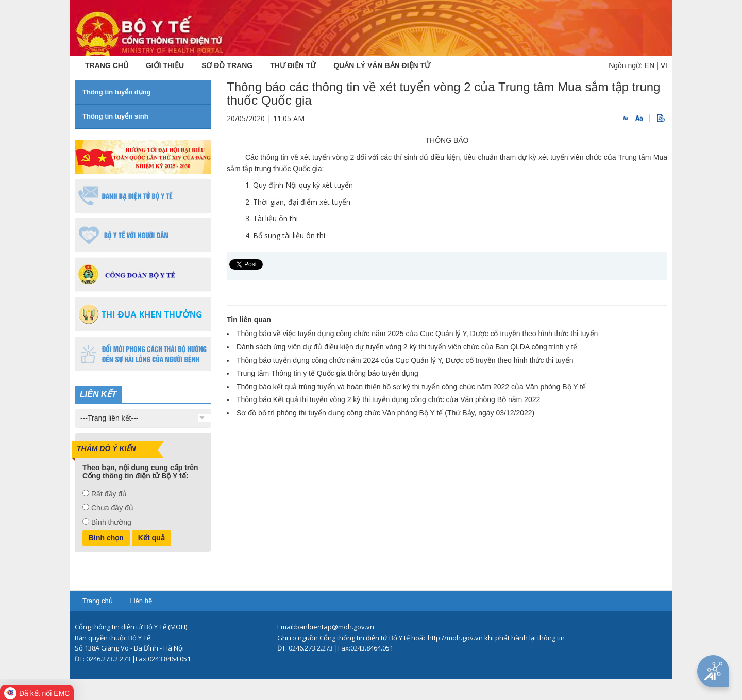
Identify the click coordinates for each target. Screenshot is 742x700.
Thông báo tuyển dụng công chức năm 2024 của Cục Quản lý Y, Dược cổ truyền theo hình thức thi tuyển (405, 360)
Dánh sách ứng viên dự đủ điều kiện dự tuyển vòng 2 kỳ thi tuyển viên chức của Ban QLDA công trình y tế (407, 347)
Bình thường (111, 522)
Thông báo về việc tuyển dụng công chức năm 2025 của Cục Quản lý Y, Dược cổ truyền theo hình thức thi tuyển (417, 334)
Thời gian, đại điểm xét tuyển (302, 202)
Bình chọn (106, 538)
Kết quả (151, 538)
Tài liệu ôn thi (275, 218)
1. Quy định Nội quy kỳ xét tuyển (299, 185)
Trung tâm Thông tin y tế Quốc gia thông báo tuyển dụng (327, 373)
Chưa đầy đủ (112, 508)
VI (664, 65)
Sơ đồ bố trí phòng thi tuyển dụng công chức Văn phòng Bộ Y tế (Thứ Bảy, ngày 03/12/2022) (385, 413)
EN (650, 65)
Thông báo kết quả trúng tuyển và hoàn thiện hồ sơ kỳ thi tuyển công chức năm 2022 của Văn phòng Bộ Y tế (411, 387)
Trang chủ (98, 601)
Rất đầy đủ (109, 494)
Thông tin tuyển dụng (117, 92)
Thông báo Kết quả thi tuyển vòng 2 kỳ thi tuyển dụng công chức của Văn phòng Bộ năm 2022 (388, 399)
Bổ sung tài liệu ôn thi (289, 235)
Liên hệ (141, 601)
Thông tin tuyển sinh (115, 116)
